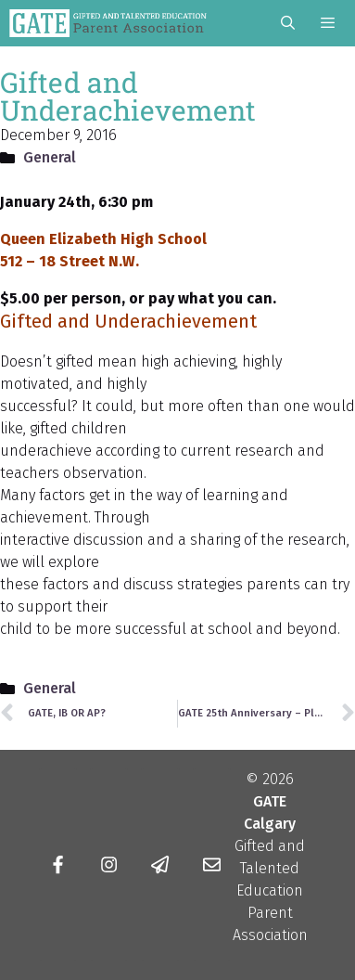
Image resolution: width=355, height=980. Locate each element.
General (50, 157)
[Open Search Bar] (287, 23)
